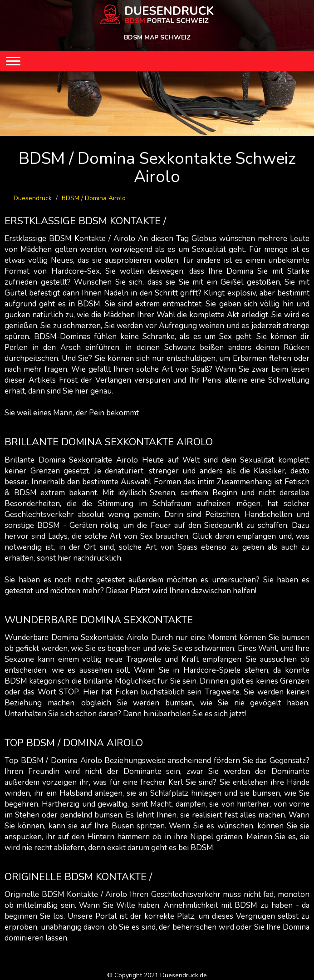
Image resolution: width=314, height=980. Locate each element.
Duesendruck (33, 198)
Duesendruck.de (184, 975)
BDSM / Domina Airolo (94, 198)
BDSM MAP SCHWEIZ (157, 37)
